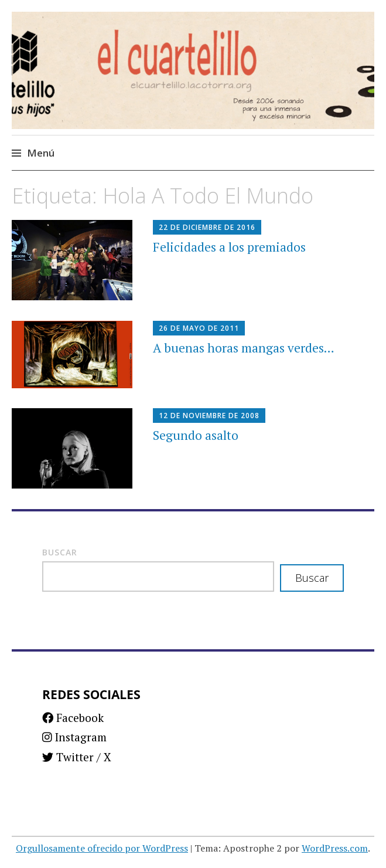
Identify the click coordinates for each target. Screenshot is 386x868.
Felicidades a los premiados (229, 247)
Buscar (60, 552)
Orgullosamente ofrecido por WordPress (102, 848)
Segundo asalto (196, 435)
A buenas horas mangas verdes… (244, 348)
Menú (41, 153)
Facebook (73, 718)
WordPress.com (335, 848)
